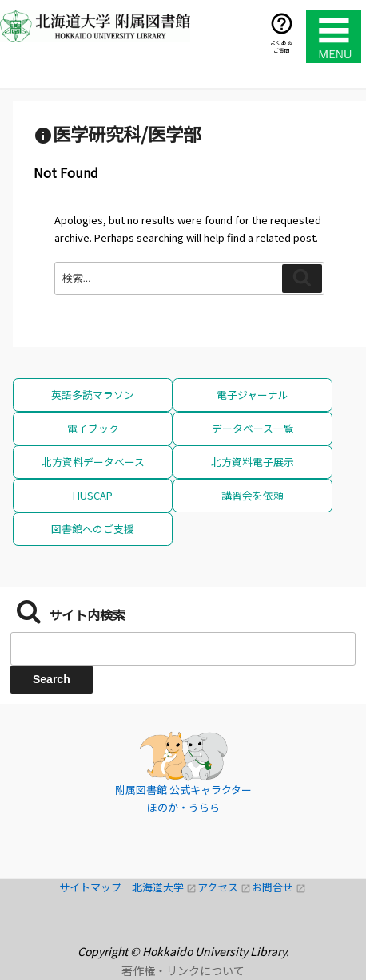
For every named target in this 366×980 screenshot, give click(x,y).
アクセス (225, 887)
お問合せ (279, 887)
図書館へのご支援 (93, 529)
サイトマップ (95, 887)
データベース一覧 (253, 428)
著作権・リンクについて (183, 970)
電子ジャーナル (253, 395)
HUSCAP (93, 495)
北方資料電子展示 (253, 462)
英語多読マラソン (93, 395)
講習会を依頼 (253, 495)
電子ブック (93, 428)
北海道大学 (165, 887)
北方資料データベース (93, 462)
